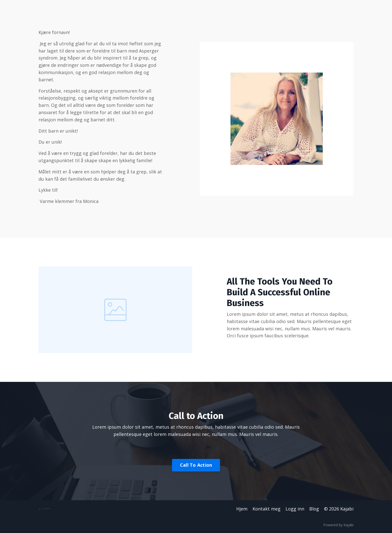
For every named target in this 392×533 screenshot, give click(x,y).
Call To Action (196, 465)
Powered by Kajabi (338, 525)
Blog (314, 509)
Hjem (242, 509)
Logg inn (295, 509)
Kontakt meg (266, 509)
